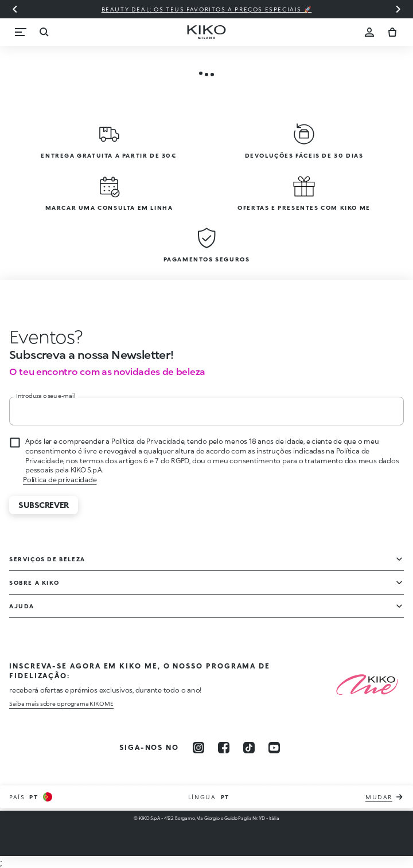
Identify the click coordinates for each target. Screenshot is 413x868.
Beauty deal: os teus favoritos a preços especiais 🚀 (207, 9)
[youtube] (274, 748)
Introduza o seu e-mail (46, 396)
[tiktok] (249, 748)
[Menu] (21, 32)
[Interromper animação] (38, 337)
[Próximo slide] (398, 9)
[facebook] (224, 748)
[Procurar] (44, 32)
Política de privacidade (60, 480)
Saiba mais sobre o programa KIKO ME (61, 703)
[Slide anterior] (15, 9)
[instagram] (198, 748)
